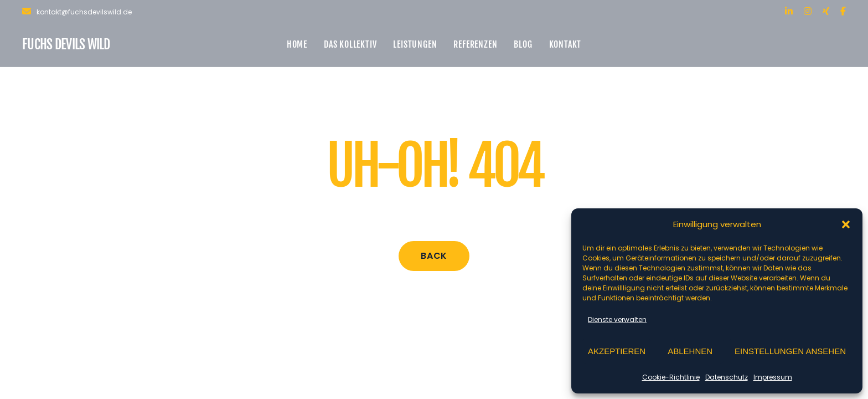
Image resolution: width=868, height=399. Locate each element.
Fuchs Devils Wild (66, 44)
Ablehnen (690, 351)
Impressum (773, 377)
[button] (846, 224)
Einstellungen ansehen (790, 351)
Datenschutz (727, 377)
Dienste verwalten (617, 319)
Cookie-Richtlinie (671, 377)
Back (434, 256)
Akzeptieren (617, 351)
